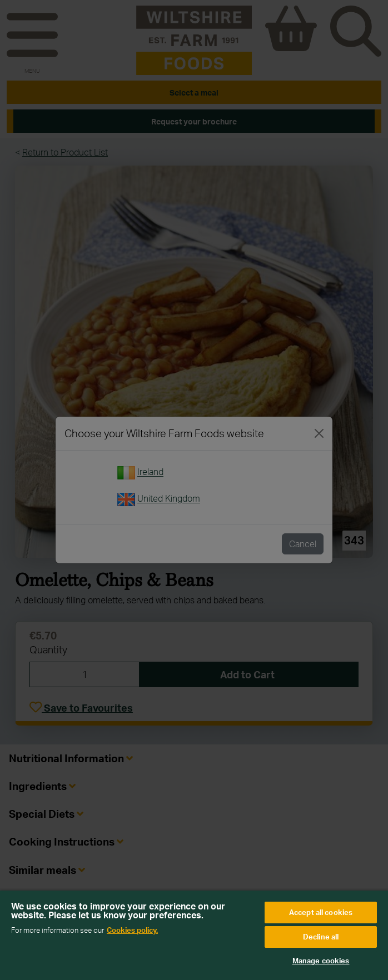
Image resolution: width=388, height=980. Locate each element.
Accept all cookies (321, 912)
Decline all (321, 937)
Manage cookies (321, 961)
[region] (194, 935)
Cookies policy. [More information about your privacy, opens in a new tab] (132, 930)
